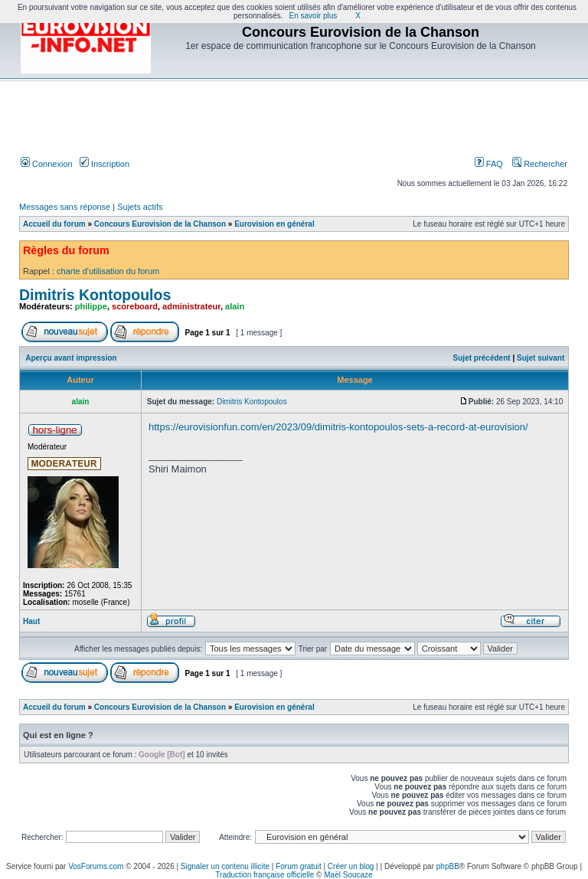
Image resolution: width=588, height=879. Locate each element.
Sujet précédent (482, 358)
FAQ (489, 164)
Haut (31, 621)
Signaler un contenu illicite (225, 866)
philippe (91, 306)
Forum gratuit (298, 866)
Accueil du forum (54, 224)
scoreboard (135, 306)
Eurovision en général (274, 224)
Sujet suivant (541, 358)
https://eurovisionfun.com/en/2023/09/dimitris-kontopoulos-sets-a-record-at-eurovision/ (338, 427)
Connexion (47, 164)
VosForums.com (96, 866)
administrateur (191, 306)
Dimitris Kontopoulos (95, 295)
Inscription (105, 164)
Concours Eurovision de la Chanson (160, 224)
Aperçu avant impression (71, 358)
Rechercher (540, 164)
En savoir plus (314, 16)
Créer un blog (351, 866)
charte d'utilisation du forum (108, 271)
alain (235, 306)
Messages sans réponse (65, 207)
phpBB (448, 866)
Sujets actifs (140, 207)
